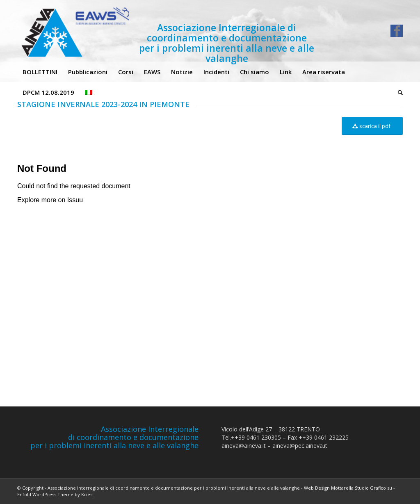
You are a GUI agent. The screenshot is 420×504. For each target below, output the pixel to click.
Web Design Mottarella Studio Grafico (345, 488)
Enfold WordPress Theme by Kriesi (55, 494)
